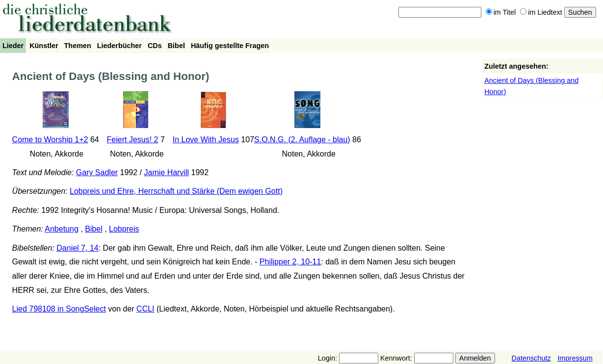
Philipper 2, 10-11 (290, 262)
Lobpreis (124, 229)
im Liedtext (541, 12)
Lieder (13, 46)
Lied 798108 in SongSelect (59, 309)
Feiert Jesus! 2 (133, 140)
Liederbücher (119, 46)
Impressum (575, 358)
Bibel (176, 46)
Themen (78, 46)
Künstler (44, 46)
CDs (155, 46)
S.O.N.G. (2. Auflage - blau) (302, 140)
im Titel (501, 12)
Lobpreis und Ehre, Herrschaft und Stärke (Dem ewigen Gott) (176, 191)
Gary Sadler (97, 172)
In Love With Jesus (206, 140)
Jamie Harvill (167, 172)
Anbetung (62, 229)
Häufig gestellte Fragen (230, 46)
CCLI (145, 309)
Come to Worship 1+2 (50, 140)
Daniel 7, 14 (77, 248)
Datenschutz (531, 358)
